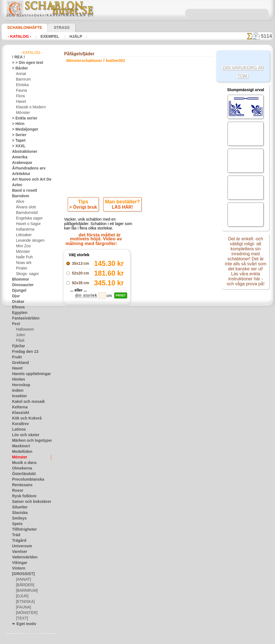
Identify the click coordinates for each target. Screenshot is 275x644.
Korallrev (19, 424)
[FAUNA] (23, 607)
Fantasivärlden (23, 318)
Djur (15, 296)
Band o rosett (22, 191)
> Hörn (17, 124)
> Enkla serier (22, 118)
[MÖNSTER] (25, 613)
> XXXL (17, 146)
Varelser (18, 552)
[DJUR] (22, 596)
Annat (21, 74)
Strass (53, 28)
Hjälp (68, 36)
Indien (17, 391)
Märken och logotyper (29, 441)
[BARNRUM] (26, 591)
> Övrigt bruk (84, 208)
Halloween (24, 330)
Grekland (19, 363)
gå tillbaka (138, 388)
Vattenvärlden (23, 557)
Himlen (17, 380)
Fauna (21, 91)
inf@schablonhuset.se (151, 468)
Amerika (18, 157)
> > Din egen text (24, 63)
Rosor (17, 491)
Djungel (18, 291)
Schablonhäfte (21, 28)
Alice (19, 202)
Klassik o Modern (29, 107)
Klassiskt (19, 413)
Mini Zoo (23, 246)
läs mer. (173, 640)
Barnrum (23, 79)
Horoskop (19, 385)
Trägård (18, 541)
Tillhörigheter (22, 530)
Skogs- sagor (26, 274)
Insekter (18, 396)
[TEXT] (21, 618)
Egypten (18, 313)
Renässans (20, 485)
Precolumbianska (25, 480)
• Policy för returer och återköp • (139, 524)
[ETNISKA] (24, 602)
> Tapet (17, 141)
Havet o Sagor (27, 224)
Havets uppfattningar (28, 374)
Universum (20, 546)
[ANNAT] (23, 580)
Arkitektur (20, 174)
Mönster (22, 113)
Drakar (17, 302)
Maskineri (20, 446)
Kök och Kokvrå (24, 418)
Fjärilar (17, 346)
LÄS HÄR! (122, 208)
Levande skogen (28, 241)
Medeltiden (21, 452)
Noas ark (23, 263)
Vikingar (18, 563)
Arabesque (20, 163)
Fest (15, 324)
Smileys (18, 518)
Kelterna (18, 407)
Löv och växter (23, 435)
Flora (20, 96)
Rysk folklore (22, 496)
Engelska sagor (27, 218)
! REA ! (17, 57)
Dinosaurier (21, 285)
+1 (158, 388)
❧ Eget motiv (22, 624)
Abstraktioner (23, 152)
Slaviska (18, 513)
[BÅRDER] (24, 585)
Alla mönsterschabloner (137, 400)
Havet (20, 102)
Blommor (19, 279)
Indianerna (24, 229)
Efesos (17, 307)
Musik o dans (22, 463)
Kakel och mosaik (25, 402)
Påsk (19, 341)
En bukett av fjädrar (97, 362)
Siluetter (18, 507)
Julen (20, 335)
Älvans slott (25, 207)
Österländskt (22, 474)
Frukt (16, 357)
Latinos (18, 430)
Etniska (22, 85)
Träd (15, 535)
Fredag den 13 (22, 352)
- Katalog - (18, 36)
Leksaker (23, 235)
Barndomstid (26, 213)
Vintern (18, 568)
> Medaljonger (23, 129)
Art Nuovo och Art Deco (30, 179)
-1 (117, 388)
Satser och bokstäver (28, 502)
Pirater (21, 268)
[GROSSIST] (21, 574)
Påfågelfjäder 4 (97, 374)
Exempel (45, 36)
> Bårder (18, 68)
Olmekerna (20, 468)
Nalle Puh (23, 257)
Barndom (19, 196)
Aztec (16, 185)
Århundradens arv (26, 168)
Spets (16, 524)
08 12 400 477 (148, 458)
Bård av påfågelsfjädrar (97, 368)
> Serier (17, 135)
